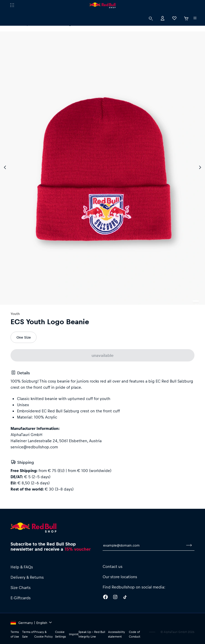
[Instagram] (115, 598)
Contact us (113, 566)
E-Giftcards (21, 598)
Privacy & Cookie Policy (43, 634)
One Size (24, 337)
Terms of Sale (28, 634)
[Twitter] (125, 598)
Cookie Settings (60, 634)
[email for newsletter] (143, 545)
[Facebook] (105, 598)
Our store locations (120, 577)
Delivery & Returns (27, 577)
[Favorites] (174, 18)
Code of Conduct (135, 634)
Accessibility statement (117, 634)
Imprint (74, 634)
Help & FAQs (22, 567)
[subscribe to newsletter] (189, 545)
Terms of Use (15, 634)
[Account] (163, 18)
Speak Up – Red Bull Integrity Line (92, 634)
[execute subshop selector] (12, 5)
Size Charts (21, 587)
